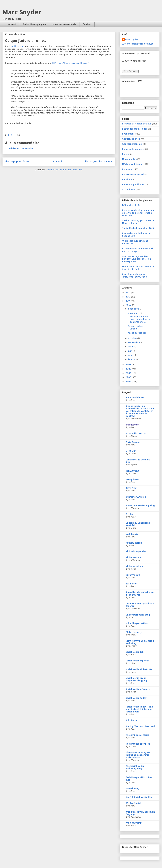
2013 (128, 292)
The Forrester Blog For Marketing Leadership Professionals (138, 755)
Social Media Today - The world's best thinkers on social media (139, 709)
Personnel (128, 169)
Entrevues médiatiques (135, 129)
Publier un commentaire (21, 148)
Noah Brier (131, 584)
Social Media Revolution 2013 (138, 228)
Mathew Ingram (134, 543)
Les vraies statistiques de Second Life (136, 235)
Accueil (12, 24)
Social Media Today (136, 698)
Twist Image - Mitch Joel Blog (139, 779)
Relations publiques (133, 184)
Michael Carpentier (136, 551)
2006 (129, 373)
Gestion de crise (131, 139)
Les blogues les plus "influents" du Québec (134, 276)
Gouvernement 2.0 (132, 144)
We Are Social (133, 803)
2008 (129, 365)
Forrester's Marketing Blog (140, 506)
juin (130, 351)
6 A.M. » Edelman (135, 397)
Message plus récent (17, 161)
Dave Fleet (131, 488)
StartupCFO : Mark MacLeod (140, 726)
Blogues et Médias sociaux (137, 124)
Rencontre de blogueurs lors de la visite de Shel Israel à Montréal (138, 213)
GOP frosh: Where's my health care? (70, 63)
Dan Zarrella (132, 471)
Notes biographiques (34, 24)
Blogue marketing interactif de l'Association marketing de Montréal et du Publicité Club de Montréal (140, 411)
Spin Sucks (131, 720)
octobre (133, 338)
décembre (134, 309)
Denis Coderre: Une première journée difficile (138, 268)
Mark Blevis (132, 534)
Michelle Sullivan (135, 566)
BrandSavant (132, 425)
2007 (129, 369)
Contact (87, 24)
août (131, 347)
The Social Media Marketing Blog (135, 767)
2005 (129, 377)
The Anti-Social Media (137, 735)
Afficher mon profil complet (138, 44)
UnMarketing (132, 788)
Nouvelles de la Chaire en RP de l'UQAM (139, 593)
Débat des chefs (131, 205)
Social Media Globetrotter (139, 669)
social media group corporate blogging (136, 679)
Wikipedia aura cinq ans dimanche (135, 242)
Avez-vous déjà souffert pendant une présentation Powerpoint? (137, 259)
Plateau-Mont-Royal (133, 174)
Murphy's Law (133, 575)
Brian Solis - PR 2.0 (135, 433)
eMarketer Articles (136, 497)
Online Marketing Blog (138, 615)
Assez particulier (137, 333)
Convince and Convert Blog (138, 461)
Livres (126, 154)
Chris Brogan (132, 442)
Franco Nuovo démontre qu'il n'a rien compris (138, 250)
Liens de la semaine (133, 149)
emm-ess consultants (64, 24)
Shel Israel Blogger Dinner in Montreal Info (138, 222)
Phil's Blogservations (137, 623)
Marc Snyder (22, 12)
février (132, 359)
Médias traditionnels (133, 164)
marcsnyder (132, 40)
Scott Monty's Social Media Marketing (140, 642)
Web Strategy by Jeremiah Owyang (140, 813)
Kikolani (130, 514)
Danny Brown (133, 479)
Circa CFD (131, 451)
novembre (134, 313)
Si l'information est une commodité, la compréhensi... (139, 319)
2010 (129, 305)
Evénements (129, 134)
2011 (128, 301)
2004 (129, 382)
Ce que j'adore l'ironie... (135, 327)
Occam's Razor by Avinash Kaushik (140, 605)
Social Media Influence (138, 689)
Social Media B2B (134, 652)
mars (131, 355)
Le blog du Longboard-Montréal (138, 524)
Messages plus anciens (99, 161)
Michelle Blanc (133, 557)
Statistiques (129, 189)
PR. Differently (134, 632)
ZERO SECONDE (133, 823)
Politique (127, 179)
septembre (134, 342)
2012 (128, 297)
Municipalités (129, 159)
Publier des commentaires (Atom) (65, 170)
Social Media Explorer (137, 661)
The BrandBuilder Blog (138, 744)
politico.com (18, 46)
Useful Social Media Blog (139, 797)
